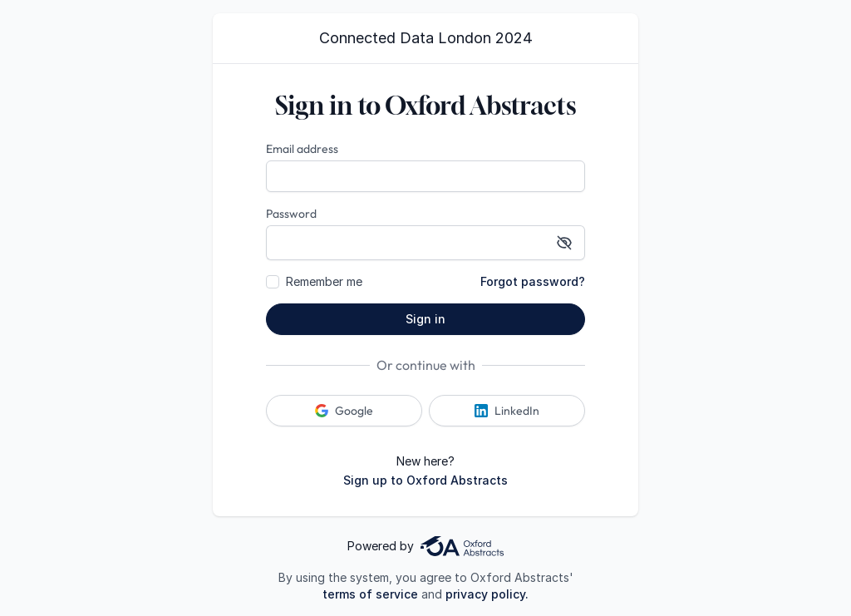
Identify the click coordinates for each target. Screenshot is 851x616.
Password (291, 214)
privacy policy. (487, 594)
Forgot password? (533, 281)
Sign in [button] (425, 319)
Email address (302, 149)
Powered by (425, 546)
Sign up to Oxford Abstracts (425, 480)
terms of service (370, 594)
